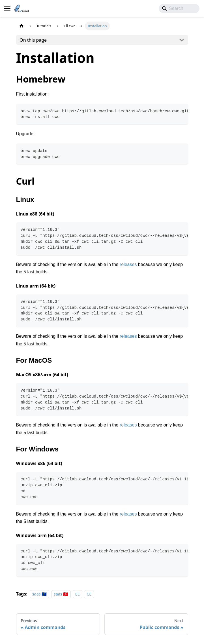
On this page (33, 40)
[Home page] (22, 26)
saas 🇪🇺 (40, 594)
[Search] (179, 9)
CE (89, 594)
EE (78, 594)
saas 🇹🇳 (61, 594)
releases (128, 264)
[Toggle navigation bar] (7, 9)
